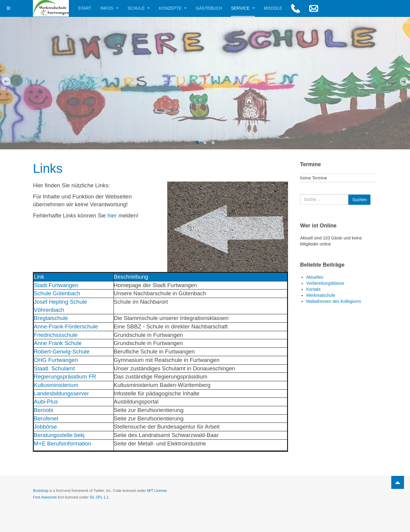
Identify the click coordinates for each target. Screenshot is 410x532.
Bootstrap (41, 491)
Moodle (273, 8)
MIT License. (157, 491)
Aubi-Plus (46, 402)
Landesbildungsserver (61, 393)
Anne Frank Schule (58, 343)
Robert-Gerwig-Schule (62, 351)
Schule (139, 8)
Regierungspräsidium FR (65, 377)
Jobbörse (45, 427)
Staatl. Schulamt (55, 368)
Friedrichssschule (56, 335)
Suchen (300, 194)
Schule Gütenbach (57, 293)
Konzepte (173, 8)
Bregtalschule (51, 318)
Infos (110, 8)
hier (112, 215)
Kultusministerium (56, 385)
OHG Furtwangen (56, 360)
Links (48, 168)
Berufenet (46, 418)
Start (85, 8)
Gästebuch (209, 8)
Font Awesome (45, 497)
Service (243, 8)
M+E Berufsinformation (62, 443)
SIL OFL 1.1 (99, 497)
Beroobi (43, 410)
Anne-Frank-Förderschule (66, 326)
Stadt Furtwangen (56, 285)
